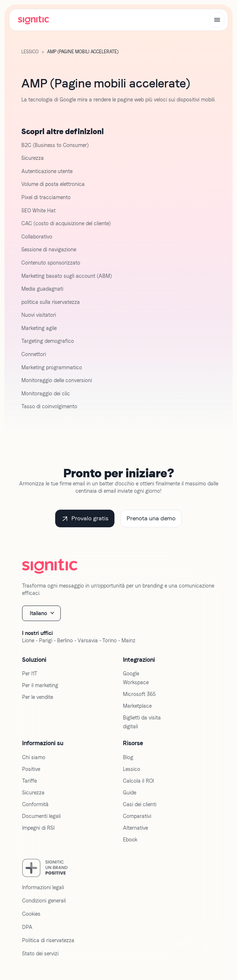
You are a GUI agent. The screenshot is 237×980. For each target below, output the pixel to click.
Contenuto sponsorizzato (51, 263)
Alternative (135, 828)
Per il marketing (40, 685)
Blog (128, 757)
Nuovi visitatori (39, 315)
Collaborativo (37, 237)
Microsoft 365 (139, 694)
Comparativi (137, 816)
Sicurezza (33, 158)
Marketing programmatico (52, 367)
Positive (31, 769)
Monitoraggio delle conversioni (57, 380)
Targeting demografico (48, 341)
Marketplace (137, 706)
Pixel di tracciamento (46, 197)
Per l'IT (30, 674)
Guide (130, 793)
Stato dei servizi (40, 954)
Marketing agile (39, 328)
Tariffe (29, 781)
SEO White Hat (38, 211)
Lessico (30, 52)
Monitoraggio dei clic (46, 394)
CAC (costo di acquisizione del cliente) (66, 223)
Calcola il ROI (138, 781)
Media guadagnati (42, 289)
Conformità (35, 804)
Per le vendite (38, 697)
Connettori (34, 354)
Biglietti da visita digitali (142, 722)
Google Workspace (136, 678)
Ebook (130, 840)
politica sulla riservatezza (51, 302)
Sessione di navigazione (49, 250)
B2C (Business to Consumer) (55, 145)
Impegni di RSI (38, 828)
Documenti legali (41, 816)
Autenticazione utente (47, 171)
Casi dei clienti (140, 804)
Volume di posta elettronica (53, 184)
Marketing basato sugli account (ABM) (67, 276)
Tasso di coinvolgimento (49, 406)
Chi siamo (34, 757)
